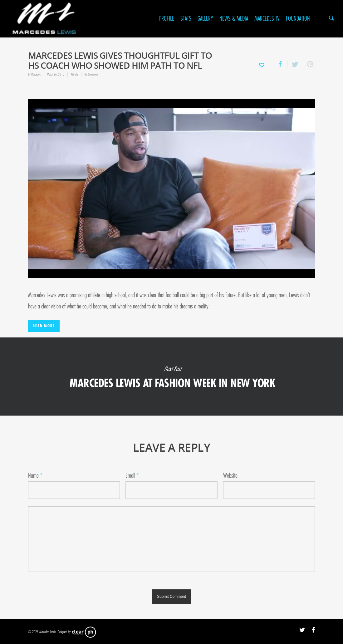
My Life (74, 74)
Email (132, 476)
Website (230, 476)
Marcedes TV (267, 19)
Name (35, 476)
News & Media (234, 19)
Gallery (205, 19)
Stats (186, 19)
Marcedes (36, 74)
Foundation (298, 19)
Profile (167, 19)
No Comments (91, 74)
